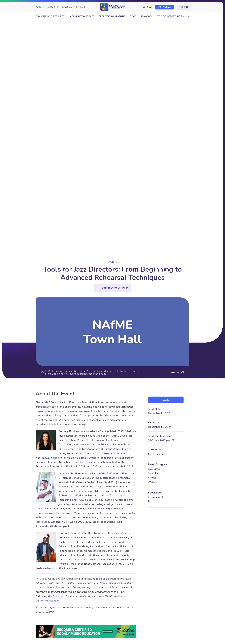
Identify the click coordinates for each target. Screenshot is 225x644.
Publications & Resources (51, 16)
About (39, 7)
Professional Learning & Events (66, 371)
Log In (184, 7)
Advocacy (146, 16)
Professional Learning (112, 16)
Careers (81, 7)
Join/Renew (165, 7)
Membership (52, 7)
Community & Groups (82, 16)
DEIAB (133, 16)
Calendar (68, 7)
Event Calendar (99, 371)
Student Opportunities (170, 16)
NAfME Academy (50, 601)
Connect (147, 7)
